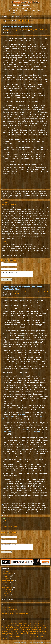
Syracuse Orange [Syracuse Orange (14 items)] (38, 637)
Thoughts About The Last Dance (10, 610)
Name (2, 263)
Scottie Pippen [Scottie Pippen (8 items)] (5, 637)
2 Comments (35, 31)
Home (4, 17)
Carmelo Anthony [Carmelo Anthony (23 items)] (40, 622)
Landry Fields (7, 195)
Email (2, 267)
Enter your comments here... (17, 274)
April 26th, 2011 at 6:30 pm (9, 204)
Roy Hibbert (22, 414)
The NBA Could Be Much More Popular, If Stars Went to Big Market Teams (20, 615)
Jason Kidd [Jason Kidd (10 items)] (18, 628)
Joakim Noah (32, 507)
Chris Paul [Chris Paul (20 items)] (22, 624)
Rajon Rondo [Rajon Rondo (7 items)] (34, 635)
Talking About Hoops (7, 588)
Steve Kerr (12, 197)
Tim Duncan (23, 511)
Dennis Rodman (42, 193)
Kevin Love (38, 432)
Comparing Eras (7, 590)
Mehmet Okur (12, 509)
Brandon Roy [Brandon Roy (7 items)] (30, 622)
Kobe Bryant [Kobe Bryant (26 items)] (7, 629)
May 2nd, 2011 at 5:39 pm (9, 243)
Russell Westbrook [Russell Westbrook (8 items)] (41, 635)
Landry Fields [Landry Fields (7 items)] (15, 630)
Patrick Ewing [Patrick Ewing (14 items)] (11, 635)
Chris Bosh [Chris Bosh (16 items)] (14, 624)
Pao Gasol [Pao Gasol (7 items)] (4, 635)
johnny (4, 524)
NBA (5, 31)
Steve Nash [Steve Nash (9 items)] (30, 637)
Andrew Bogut (8, 417)
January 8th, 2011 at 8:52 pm (9, 526)
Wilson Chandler (8, 513)
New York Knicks (30, 195)
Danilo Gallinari (36, 506)
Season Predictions (8, 573)
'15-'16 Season (5, 579)
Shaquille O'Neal (13, 511)
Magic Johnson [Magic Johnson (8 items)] (19, 631)
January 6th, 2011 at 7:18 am (9, 520)
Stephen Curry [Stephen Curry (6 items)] (23, 637)
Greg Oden (24, 507)
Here (12, 305)
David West (45, 506)
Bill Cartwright (23, 192)
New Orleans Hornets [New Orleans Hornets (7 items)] (15, 633)
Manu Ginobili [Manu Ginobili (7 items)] (26, 631)
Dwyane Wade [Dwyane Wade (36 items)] (8, 627)
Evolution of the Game (29, 292)
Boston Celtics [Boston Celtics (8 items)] (23, 622)
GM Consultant (44, 29)
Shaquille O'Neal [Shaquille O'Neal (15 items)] (14, 637)
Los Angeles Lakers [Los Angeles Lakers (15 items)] (8, 631)
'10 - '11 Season (17, 29)
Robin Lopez (30, 509)
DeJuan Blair (33, 193)
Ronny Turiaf (40, 195)
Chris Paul (26, 193)
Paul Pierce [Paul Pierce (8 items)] (18, 635)
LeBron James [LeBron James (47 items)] (26, 629)
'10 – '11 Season (6, 577)
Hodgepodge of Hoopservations (17, 27)
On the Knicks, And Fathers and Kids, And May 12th (15, 613)
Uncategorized (18, 31)
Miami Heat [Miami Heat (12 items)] (33, 631)
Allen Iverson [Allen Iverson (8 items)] (5, 622)
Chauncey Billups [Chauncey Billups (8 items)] (6, 624)
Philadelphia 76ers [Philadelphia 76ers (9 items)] (26, 635)
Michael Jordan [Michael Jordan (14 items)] (41, 631)
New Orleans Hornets (18, 195)
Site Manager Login (31, 643)
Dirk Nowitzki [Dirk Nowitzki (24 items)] (30, 625)
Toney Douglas (20, 197)
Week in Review (7, 575)
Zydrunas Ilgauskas (26, 513)
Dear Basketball (5, 611)
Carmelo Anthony (42, 192)
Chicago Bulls (18, 193)
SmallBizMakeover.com (46, 643)
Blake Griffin (7, 432)
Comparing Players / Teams (30, 29)
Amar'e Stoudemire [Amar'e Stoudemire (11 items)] (14, 622)
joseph (4, 518)
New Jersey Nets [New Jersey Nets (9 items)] (6, 633)
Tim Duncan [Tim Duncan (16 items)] (6, 639)
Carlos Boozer (8, 506)
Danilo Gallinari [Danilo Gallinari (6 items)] (42, 624)
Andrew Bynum (32, 504)
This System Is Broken (7, 608)
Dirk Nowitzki (7, 507)
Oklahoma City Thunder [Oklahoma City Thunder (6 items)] (40, 633)
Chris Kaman (27, 506)
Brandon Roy (32, 192)
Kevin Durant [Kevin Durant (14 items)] (34, 627)
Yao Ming (17, 513)
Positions (10, 31)
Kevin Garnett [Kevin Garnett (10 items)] (42, 628)
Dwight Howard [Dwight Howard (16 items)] (41, 626)
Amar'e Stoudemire (13, 192)
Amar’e (25, 430)
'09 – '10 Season (6, 571)
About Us (27, 17)
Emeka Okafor (16, 507)
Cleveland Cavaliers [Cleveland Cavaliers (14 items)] (32, 624)
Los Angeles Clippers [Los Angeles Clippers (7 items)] (38, 630)
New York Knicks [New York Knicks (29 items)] (27, 633)
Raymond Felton (21, 509)
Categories (15, 17)
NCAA (3, 586)
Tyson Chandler (41, 511)
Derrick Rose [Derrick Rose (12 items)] (20, 626)
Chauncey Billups (8, 193)
